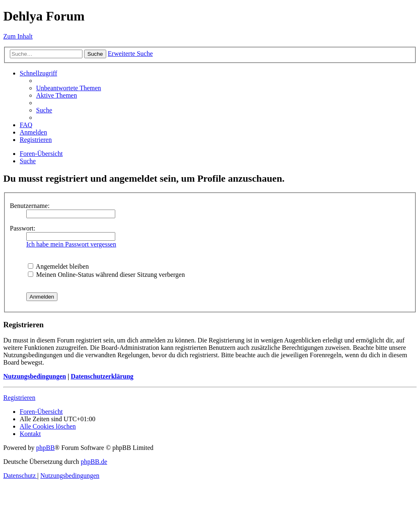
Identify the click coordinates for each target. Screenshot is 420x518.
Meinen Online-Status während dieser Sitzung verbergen (106, 275)
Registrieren (19, 398)
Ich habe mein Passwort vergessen (71, 244)
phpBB (45, 448)
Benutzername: (30, 206)
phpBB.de (94, 462)
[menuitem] (68, 88)
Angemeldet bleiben (58, 266)
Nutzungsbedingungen (35, 376)
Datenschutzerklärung (102, 376)
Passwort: (23, 228)
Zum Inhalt (18, 36)
